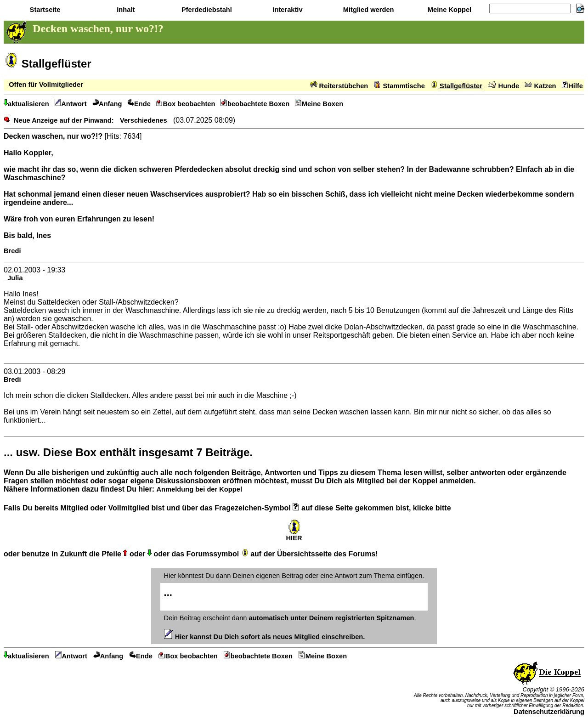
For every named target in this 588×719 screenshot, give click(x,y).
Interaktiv (286, 10)
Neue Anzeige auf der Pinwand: (64, 120)
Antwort (71, 104)
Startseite (44, 10)
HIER (294, 535)
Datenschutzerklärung (549, 712)
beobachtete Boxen (255, 104)
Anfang (107, 104)
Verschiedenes (144, 120)
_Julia (13, 278)
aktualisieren (26, 104)
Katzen (540, 86)
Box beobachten (186, 104)
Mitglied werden (368, 10)
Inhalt (125, 10)
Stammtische (399, 86)
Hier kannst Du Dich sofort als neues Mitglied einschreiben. (265, 637)
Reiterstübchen (339, 86)
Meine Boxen (319, 104)
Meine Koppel (449, 10)
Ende (139, 104)
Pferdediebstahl (206, 10)
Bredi (12, 251)
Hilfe (572, 86)
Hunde (503, 86)
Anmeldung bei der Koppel (199, 489)
